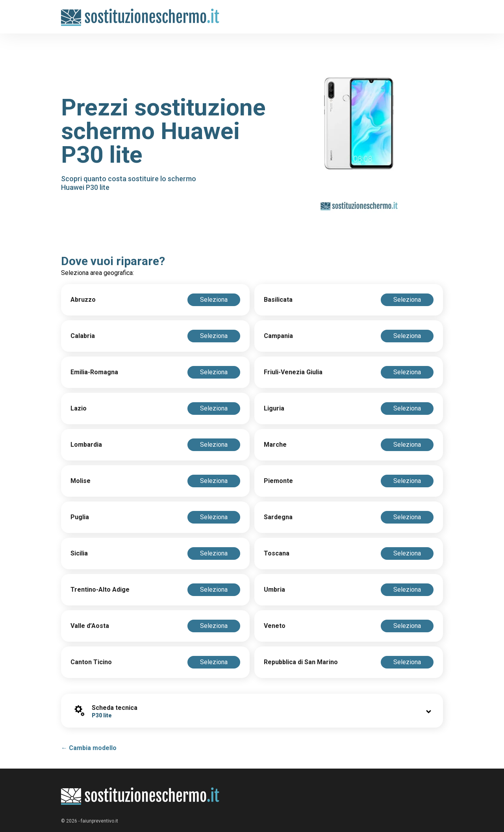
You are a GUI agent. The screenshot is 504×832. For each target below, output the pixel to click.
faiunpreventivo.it (99, 821)
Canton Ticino (91, 662)
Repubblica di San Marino (301, 662)
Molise (81, 481)
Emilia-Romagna (94, 372)
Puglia (80, 517)
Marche (275, 445)
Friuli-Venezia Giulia (293, 372)
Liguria (274, 408)
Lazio (79, 408)
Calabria (83, 336)
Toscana (277, 553)
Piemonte (278, 481)
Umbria (274, 590)
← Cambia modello (89, 748)
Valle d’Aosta (90, 626)
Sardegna (278, 517)
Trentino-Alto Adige (100, 590)
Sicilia (79, 553)
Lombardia (86, 445)
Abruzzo (83, 300)
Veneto (275, 626)
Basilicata (278, 300)
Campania (278, 336)
